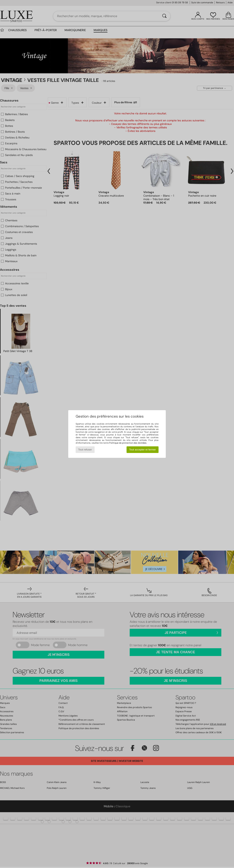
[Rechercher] (164, 16)
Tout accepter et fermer (142, 450)
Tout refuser (85, 450)
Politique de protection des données (128, 443)
